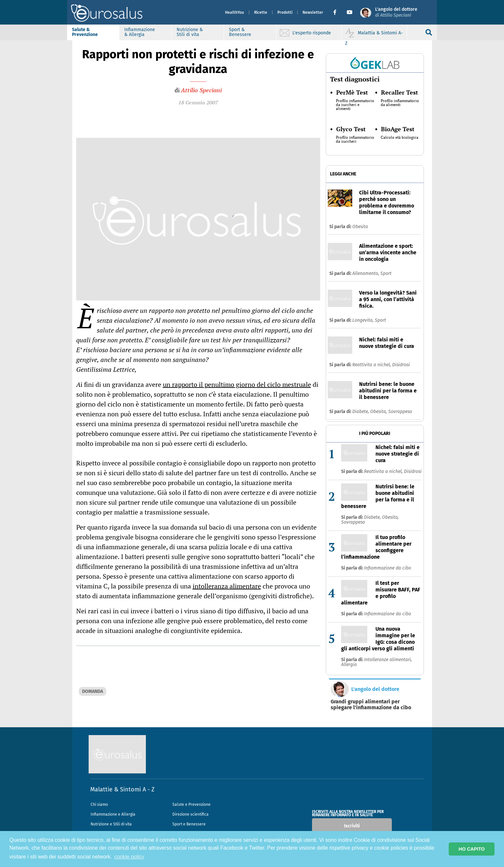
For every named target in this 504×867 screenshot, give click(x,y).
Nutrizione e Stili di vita (111, 824)
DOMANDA (93, 691)
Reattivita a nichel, (372, 365)
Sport (386, 273)
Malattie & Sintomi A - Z (122, 789)
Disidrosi (401, 365)
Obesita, (379, 412)
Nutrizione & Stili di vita (195, 32)
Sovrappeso (400, 412)
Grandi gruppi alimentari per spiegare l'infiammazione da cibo (371, 705)
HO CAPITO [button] (472, 849)
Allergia (349, 665)
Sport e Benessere (189, 824)
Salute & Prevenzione (90, 32)
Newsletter (308, 12)
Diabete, (361, 412)
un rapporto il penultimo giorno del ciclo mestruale (237, 384)
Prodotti (280, 12)
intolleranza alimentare (227, 586)
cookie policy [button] (129, 857)
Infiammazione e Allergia (113, 814)
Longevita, (364, 320)
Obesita (360, 227)
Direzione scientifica (191, 814)
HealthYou (230, 12)
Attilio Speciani (201, 90)
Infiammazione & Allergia (145, 32)
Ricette (256, 12)
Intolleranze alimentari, (388, 660)
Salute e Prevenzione (191, 804)
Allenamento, (366, 273)
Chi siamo (99, 804)
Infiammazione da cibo (388, 568)
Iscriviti (352, 826)
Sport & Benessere (245, 32)
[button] (332, 12)
